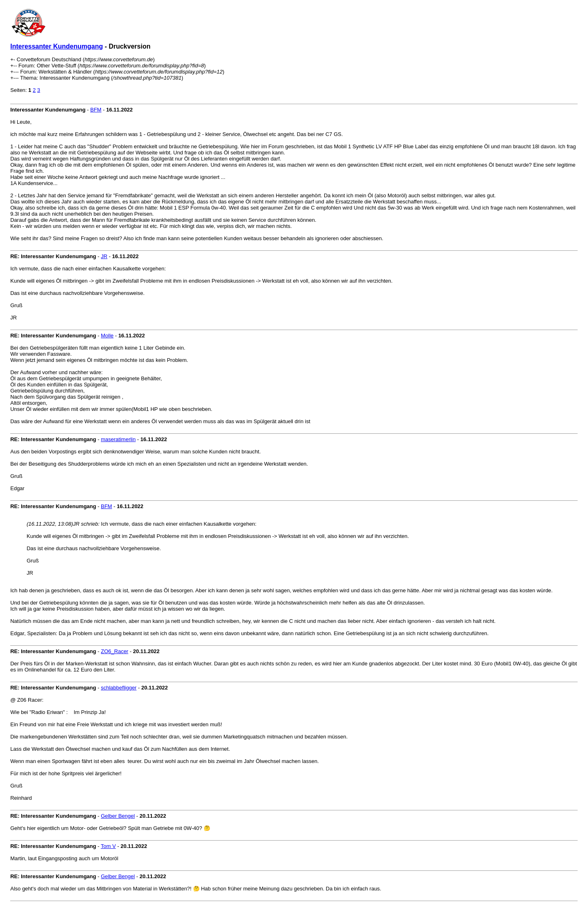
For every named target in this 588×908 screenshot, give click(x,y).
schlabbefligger (119, 688)
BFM (96, 110)
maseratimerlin (118, 439)
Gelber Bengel (118, 816)
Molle (107, 336)
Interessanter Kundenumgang (57, 46)
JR (104, 256)
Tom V (108, 846)
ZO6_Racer (115, 651)
